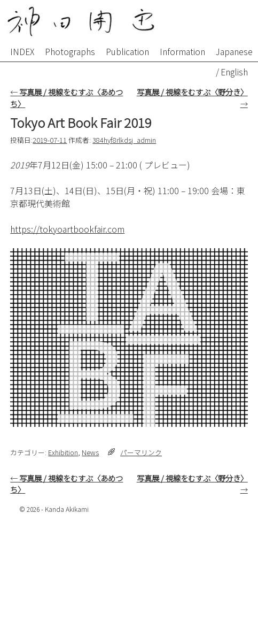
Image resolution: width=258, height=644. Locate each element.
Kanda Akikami (67, 509)
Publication (127, 51)
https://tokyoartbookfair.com (67, 229)
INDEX (22, 51)
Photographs (70, 51)
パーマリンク (141, 452)
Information (182, 51)
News (90, 452)
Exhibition (63, 452)
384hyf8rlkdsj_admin (124, 140)
